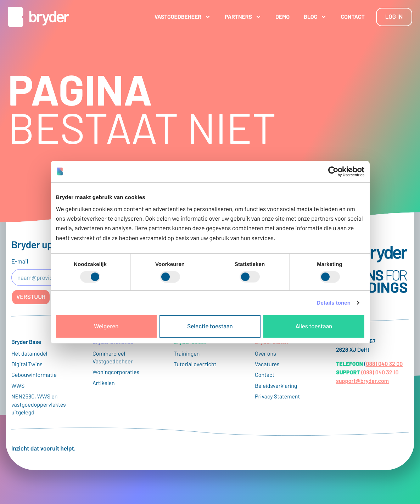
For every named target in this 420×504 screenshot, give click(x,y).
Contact (352, 17)
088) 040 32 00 (384, 364)
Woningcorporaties (116, 372)
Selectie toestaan (210, 326)
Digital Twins (27, 364)
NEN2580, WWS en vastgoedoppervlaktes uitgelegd (39, 404)
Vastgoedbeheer (183, 17)
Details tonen (334, 303)
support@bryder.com (362, 381)
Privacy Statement (277, 397)
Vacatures (267, 364)
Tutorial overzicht (195, 364)
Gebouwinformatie (34, 375)
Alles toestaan (314, 326)
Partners (243, 17)
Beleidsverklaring (276, 386)
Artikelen (104, 383)
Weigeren (106, 326)
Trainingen (187, 354)
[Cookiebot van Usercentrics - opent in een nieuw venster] (333, 171)
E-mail (20, 261)
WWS (18, 386)
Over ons (265, 354)
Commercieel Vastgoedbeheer (113, 358)
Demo (282, 17)
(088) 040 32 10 (380, 372)
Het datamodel (29, 354)
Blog (315, 17)
